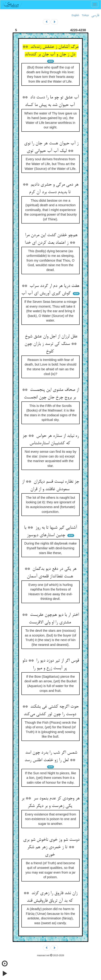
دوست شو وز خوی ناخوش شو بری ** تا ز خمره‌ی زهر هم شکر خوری (51, 847)
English (75, 15)
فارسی (95, 15)
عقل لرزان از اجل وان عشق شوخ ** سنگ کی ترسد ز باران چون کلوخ (50, 344)
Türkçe (85, 15)
